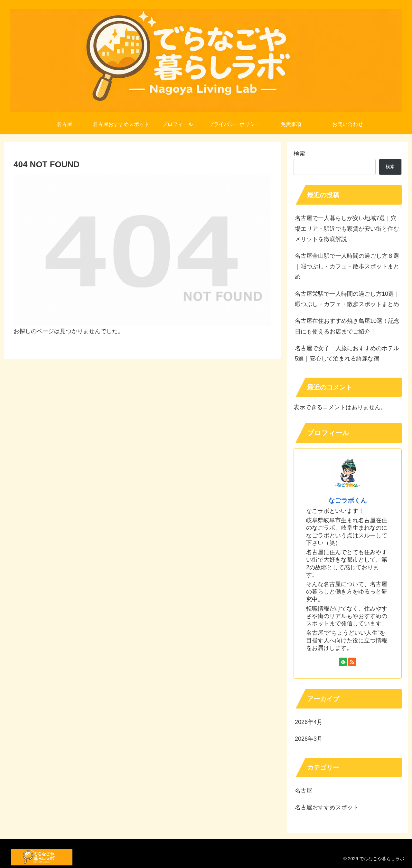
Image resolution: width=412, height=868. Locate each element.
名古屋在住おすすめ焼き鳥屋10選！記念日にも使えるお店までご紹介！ (347, 326)
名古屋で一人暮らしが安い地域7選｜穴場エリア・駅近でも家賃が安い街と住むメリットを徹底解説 (347, 229)
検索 (299, 154)
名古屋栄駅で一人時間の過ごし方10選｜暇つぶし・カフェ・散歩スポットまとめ (347, 299)
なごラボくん (348, 500)
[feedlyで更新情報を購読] (343, 662)
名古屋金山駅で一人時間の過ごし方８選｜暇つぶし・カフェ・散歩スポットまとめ (347, 266)
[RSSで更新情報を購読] (352, 662)
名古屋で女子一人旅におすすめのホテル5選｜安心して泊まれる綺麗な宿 (347, 353)
